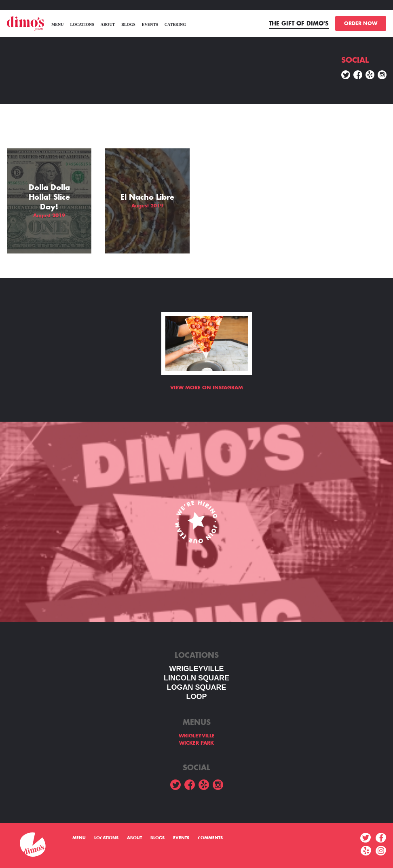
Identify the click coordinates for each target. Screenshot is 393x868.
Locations (82, 24)
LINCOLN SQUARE (196, 678)
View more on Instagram (207, 388)
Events (150, 24)
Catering (175, 24)
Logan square (196, 687)
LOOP (196, 697)
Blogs (128, 24)
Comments (210, 838)
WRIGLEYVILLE (197, 669)
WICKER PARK (196, 743)
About (108, 24)
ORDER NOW (361, 23)
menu (58, 24)
